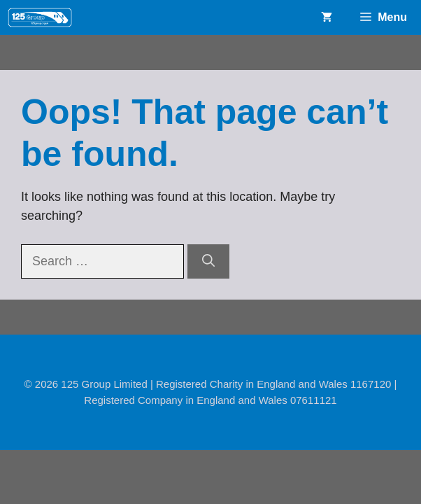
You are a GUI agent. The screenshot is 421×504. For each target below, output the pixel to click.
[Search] (208, 261)
